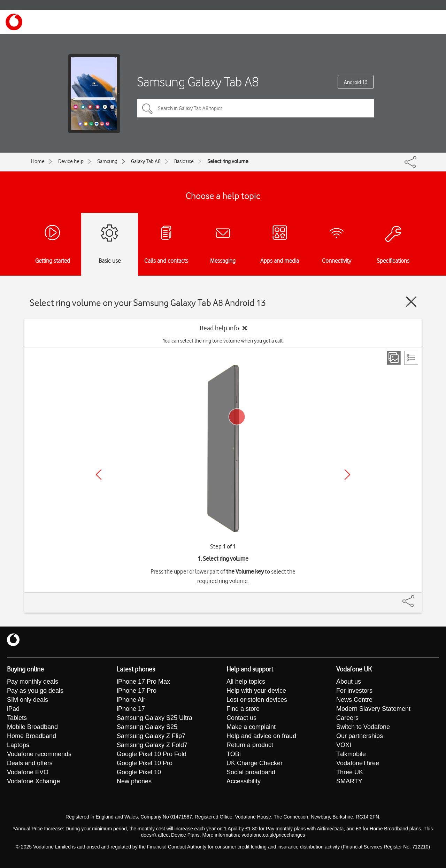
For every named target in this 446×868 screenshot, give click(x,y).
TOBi (234, 754)
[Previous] (99, 475)
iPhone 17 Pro (137, 691)
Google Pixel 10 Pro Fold (152, 754)
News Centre (354, 700)
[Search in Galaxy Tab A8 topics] (255, 108)
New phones (134, 781)
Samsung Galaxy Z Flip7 (151, 736)
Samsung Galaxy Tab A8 (198, 82)
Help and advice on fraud (261, 736)
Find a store (243, 709)
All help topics (246, 682)
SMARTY (349, 781)
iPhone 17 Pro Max (143, 682)
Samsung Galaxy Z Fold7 (152, 745)
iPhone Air (131, 700)
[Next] (347, 475)
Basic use (184, 161)
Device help (71, 161)
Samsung (107, 161)
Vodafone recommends (39, 754)
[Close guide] (411, 302)
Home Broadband (32, 736)
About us (349, 682)
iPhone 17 (131, 709)
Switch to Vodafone (363, 727)
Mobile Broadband (32, 727)
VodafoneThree (358, 763)
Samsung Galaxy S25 (147, 727)
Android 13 (356, 82)
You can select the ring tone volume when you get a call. (223, 341)
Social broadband (251, 772)
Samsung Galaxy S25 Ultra (155, 718)
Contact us (241, 718)
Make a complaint (251, 727)
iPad (13, 709)
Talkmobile (351, 754)
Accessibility (244, 781)
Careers (347, 718)
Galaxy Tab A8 (146, 161)
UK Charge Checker (255, 763)
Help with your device (256, 691)
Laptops (18, 745)
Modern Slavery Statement (373, 709)
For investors (354, 691)
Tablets (17, 718)
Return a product (250, 745)
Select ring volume (228, 161)
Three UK (350, 772)
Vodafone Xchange (33, 781)
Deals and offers (30, 763)
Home (38, 161)
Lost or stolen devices (257, 700)
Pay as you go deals (35, 691)
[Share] (417, 598)
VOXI (344, 745)
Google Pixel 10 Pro (145, 763)
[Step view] (394, 358)
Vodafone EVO (28, 772)
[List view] (411, 358)
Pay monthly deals (33, 682)
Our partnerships (360, 736)
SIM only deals (28, 700)
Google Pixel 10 (139, 772)
